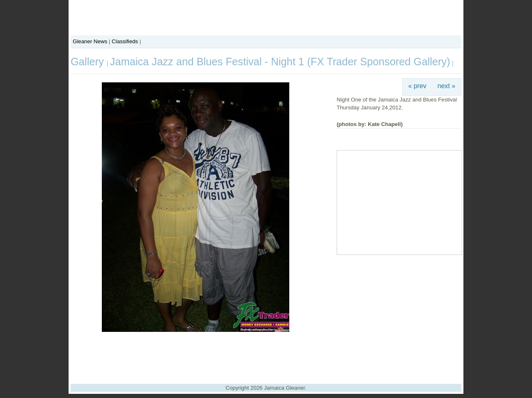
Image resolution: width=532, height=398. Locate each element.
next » (447, 86)
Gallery (89, 62)
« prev (417, 86)
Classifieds (125, 41)
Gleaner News (90, 41)
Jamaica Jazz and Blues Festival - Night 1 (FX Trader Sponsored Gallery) (280, 62)
